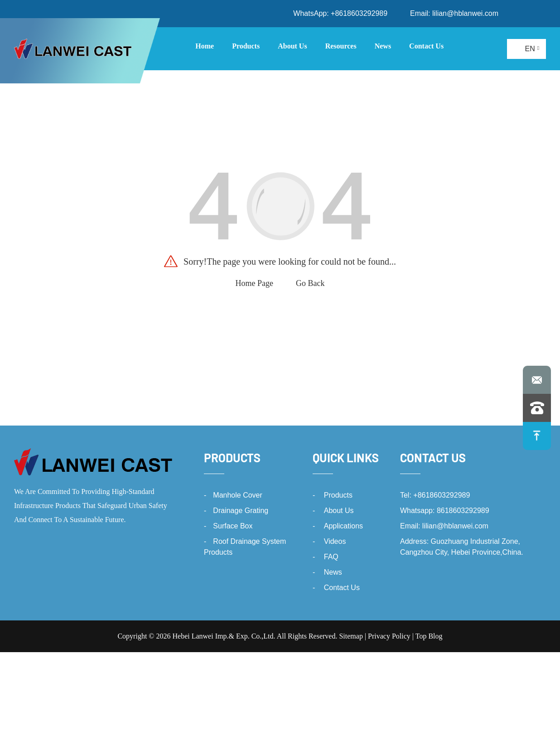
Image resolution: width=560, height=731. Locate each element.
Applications (343, 526)
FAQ (331, 557)
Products (232, 457)
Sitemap (351, 636)
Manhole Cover (238, 495)
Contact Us (342, 588)
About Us (339, 511)
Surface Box (233, 526)
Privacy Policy (389, 636)
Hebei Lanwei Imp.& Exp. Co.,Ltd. (224, 636)
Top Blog (429, 636)
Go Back (310, 283)
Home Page (254, 283)
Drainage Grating (241, 511)
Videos (335, 541)
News (333, 572)
